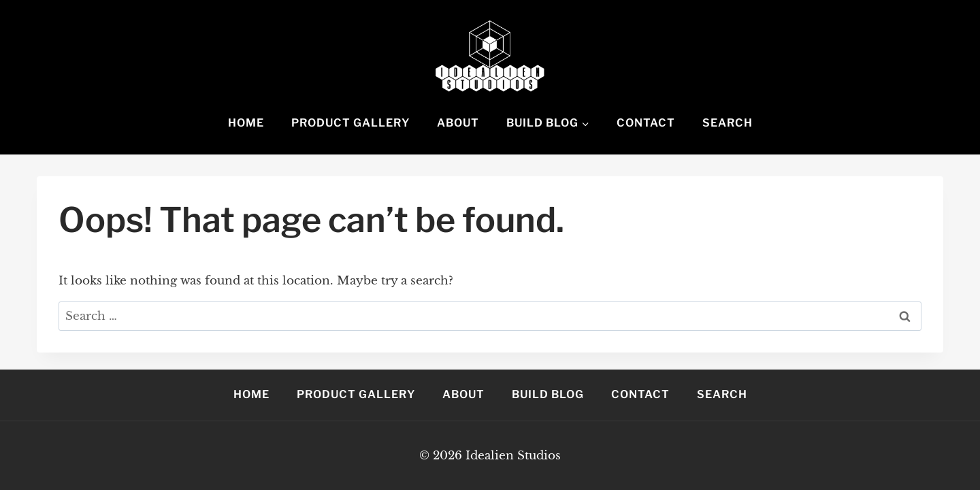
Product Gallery (350, 123)
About (458, 123)
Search (728, 123)
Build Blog (548, 394)
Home (246, 123)
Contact (646, 123)
